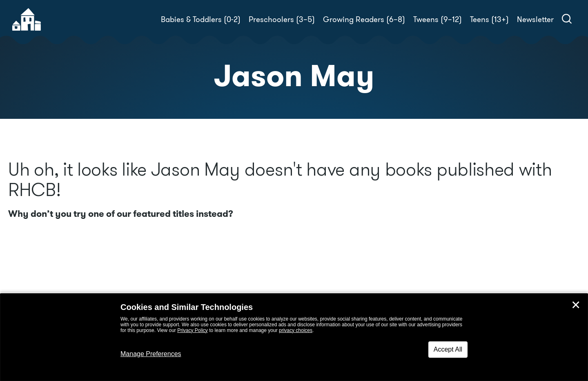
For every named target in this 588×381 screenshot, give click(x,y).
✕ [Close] (576, 305)
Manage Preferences (151, 354)
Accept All (448, 349)
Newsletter (535, 19)
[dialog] (294, 337)
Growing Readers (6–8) (364, 19)
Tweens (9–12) (438, 19)
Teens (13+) (489, 19)
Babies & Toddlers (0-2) (201, 19)
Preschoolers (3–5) (282, 19)
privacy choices (296, 330)
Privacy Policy (193, 330)
